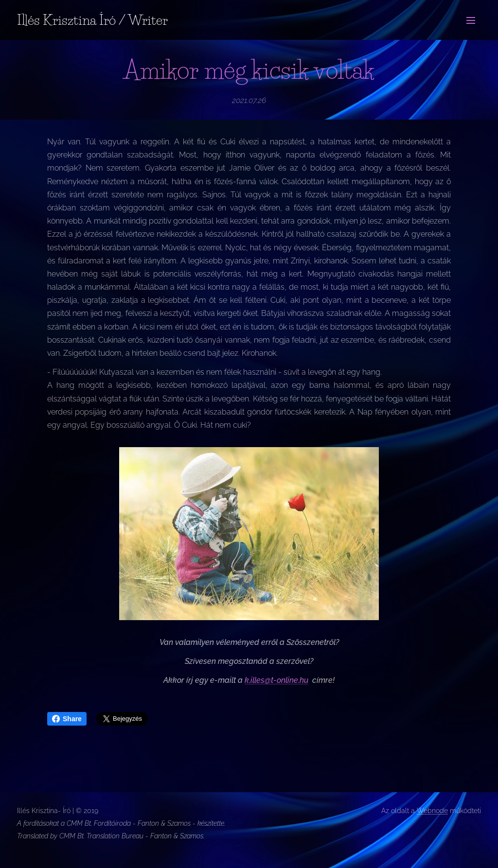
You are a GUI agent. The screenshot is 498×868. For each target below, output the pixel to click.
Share (67, 719)
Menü (471, 20)
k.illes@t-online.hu (276, 680)
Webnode (432, 811)
